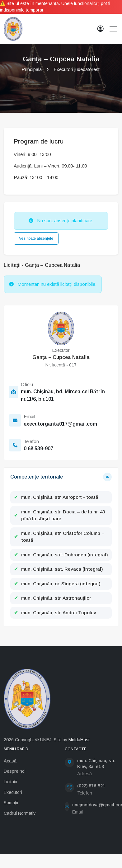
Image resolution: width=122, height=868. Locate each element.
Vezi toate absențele (36, 238)
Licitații (10, 782)
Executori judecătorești (77, 69)
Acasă (10, 761)
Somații (11, 803)
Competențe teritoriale (37, 477)
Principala (32, 69)
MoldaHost (79, 740)
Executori (13, 792)
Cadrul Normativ (20, 813)
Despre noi (15, 771)
